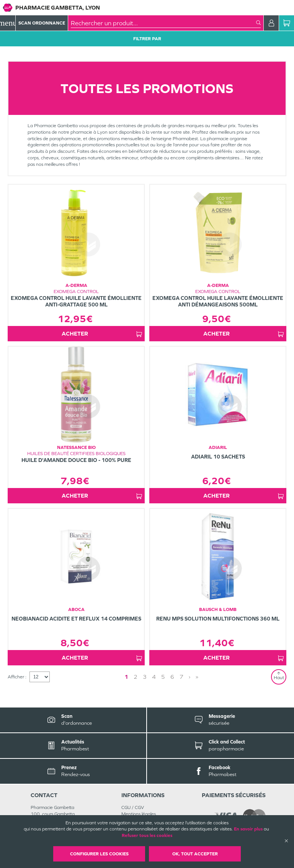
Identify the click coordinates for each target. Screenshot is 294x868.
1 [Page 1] (126, 677)
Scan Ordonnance (42, 23)
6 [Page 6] (172, 677)
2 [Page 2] (136, 677)
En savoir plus (248, 829)
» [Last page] (197, 677)
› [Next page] (189, 677)
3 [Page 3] (145, 677)
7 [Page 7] (181, 677)
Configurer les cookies (99, 854)
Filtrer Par (147, 39)
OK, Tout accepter (195, 854)
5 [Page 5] (163, 677)
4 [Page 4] (154, 677)
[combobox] (163, 23)
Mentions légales (139, 814)
